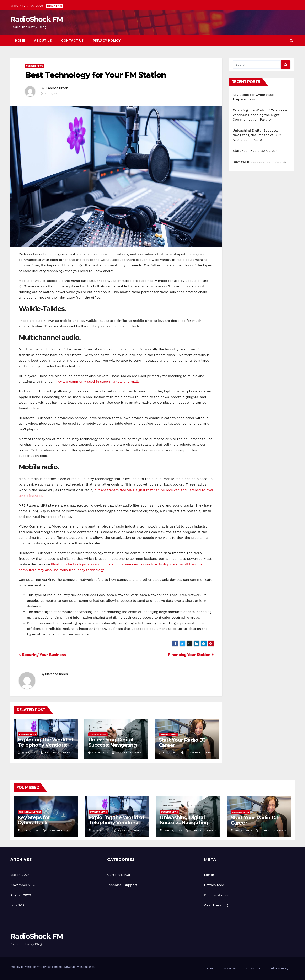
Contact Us (72, 41)
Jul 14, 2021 (243, 830)
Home (20, 41)
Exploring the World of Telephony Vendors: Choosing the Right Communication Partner (260, 115)
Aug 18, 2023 (173, 830)
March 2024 (20, 875)
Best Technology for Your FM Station (96, 75)
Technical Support (30, 812)
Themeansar (88, 967)
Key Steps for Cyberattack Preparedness (35, 823)
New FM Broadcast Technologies (259, 162)
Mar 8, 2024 (30, 830)
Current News (35, 66)
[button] (291, 40)
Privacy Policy (107, 41)
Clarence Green (57, 88)
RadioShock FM (37, 19)
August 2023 (21, 895)
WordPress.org (216, 905)
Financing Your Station (191, 655)
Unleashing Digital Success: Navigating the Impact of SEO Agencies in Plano (113, 747)
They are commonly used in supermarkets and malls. (97, 382)
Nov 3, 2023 (101, 830)
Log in (209, 875)
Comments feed (217, 895)
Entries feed (214, 885)
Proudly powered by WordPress (31, 967)
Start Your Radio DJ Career (182, 742)
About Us (43, 41)
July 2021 (18, 905)
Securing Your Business (42, 655)
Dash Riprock (56, 830)
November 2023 (23, 885)
